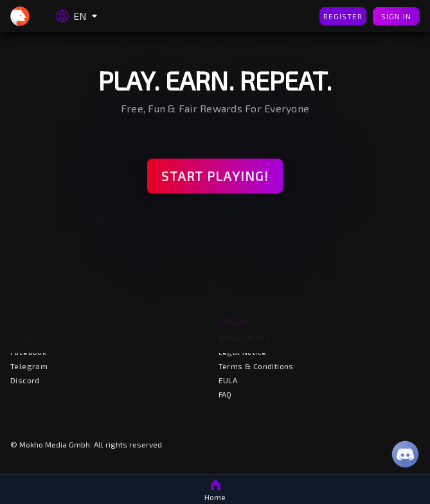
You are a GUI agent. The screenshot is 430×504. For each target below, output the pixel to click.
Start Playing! (215, 176)
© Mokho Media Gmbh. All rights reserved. (87, 444)
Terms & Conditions (256, 366)
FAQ (225, 394)
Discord (25, 380)
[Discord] (405, 454)
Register (343, 16)
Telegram (29, 366)
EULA (228, 380)
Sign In (396, 16)
